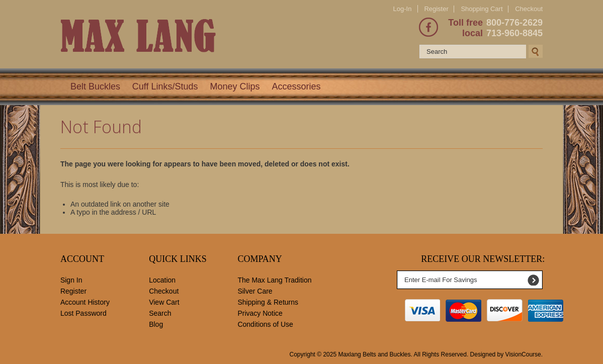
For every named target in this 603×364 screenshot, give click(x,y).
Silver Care (255, 291)
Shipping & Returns (268, 302)
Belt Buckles (95, 86)
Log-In (403, 9)
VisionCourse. (524, 354)
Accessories (296, 86)
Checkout (529, 9)
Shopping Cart (482, 9)
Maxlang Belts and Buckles (374, 354)
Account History (85, 302)
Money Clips (235, 86)
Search (160, 313)
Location (162, 280)
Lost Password (83, 313)
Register (436, 9)
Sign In (71, 280)
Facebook (428, 27)
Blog (156, 324)
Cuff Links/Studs (165, 86)
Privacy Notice (260, 313)
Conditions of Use (265, 324)
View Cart (164, 302)
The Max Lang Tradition (274, 280)
